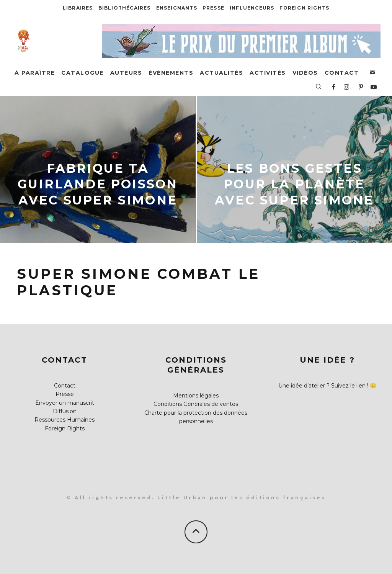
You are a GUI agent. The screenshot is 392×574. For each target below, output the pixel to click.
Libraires (78, 8)
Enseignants (177, 8)
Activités (268, 73)
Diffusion (65, 411)
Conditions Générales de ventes (196, 404)
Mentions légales (196, 396)
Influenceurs (252, 8)
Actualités (221, 73)
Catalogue (82, 73)
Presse (213, 8)
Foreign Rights (304, 8)
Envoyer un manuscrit (65, 403)
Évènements (171, 73)
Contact (342, 73)
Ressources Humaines (65, 420)
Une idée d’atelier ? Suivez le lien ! (323, 386)
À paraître (35, 73)
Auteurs (126, 73)
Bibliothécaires (125, 8)
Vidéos (305, 73)
